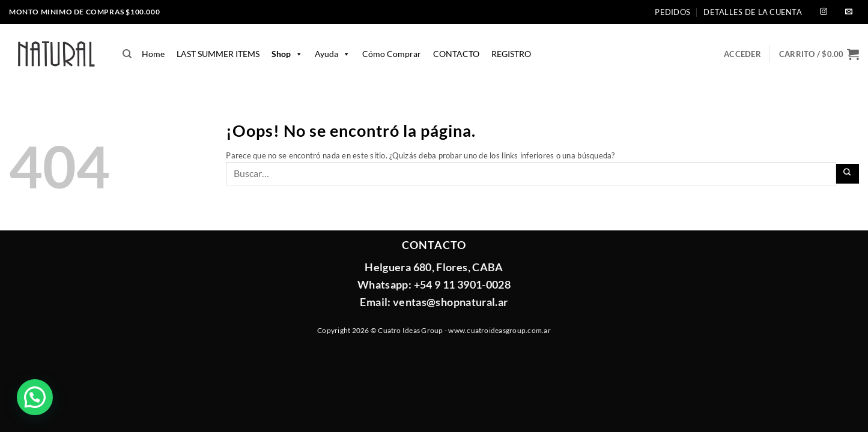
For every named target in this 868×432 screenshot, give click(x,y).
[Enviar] (848, 174)
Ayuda (332, 54)
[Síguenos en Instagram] (824, 12)
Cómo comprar (392, 54)
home (153, 54)
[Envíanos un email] (849, 12)
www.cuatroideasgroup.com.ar (499, 330)
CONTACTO (456, 54)
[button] (819, 54)
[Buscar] (127, 54)
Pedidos (672, 12)
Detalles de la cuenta (752, 12)
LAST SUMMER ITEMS (218, 54)
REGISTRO (511, 54)
